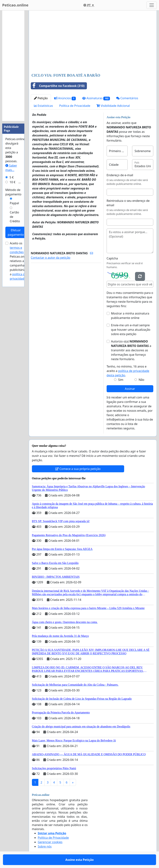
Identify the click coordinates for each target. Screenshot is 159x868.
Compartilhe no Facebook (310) (58, 86)
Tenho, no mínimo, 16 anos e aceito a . (128, 371)
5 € (12, 177)
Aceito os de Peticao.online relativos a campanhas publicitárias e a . (20, 261)
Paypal (14, 203)
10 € (13, 182)
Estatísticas (43, 106)
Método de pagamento (13, 192)
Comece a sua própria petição (78, 469)
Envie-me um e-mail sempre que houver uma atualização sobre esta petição (131, 330)
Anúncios (65, 98)
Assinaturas (96, 98)
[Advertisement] (93, 42)
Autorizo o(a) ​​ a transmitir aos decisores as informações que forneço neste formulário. (131, 350)
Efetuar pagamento (16, 232)
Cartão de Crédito (15, 217)
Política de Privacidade (75, 106)
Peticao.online (15, 5)
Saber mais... (11, 168)
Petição (41, 98)
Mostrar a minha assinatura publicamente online (130, 316)
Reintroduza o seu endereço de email (128, 203)
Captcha (112, 258)
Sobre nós (45, 846)
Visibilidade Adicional (113, 106)
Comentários (127, 98)
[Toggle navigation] (152, 5)
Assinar (130, 389)
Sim (121, 380)
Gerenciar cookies (50, 842)
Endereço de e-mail (120, 175)
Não (141, 380)
